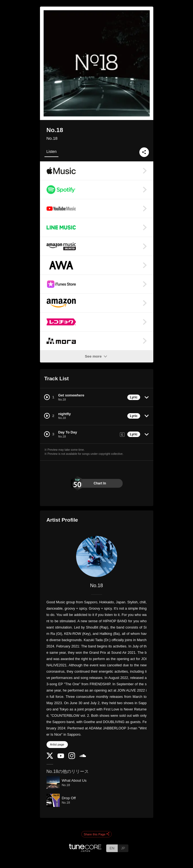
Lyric (134, 397)
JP (123, 848)
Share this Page (97, 834)
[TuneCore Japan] (85, 850)
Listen (52, 152)
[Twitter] (50, 757)
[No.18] (97, 556)
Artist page (57, 744)
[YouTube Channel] (61, 757)
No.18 (52, 138)
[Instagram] (72, 758)
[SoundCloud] (83, 756)
